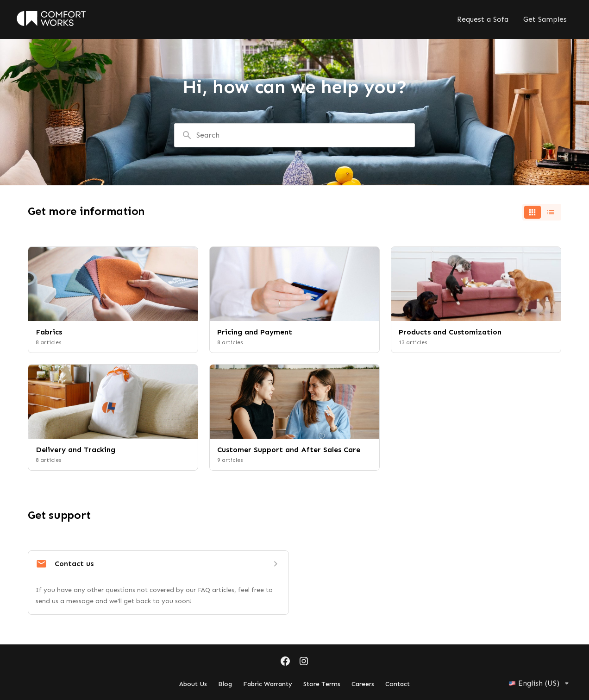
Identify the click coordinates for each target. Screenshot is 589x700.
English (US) (540, 683)
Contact (398, 684)
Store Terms (322, 684)
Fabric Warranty (268, 684)
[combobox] (294, 135)
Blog (225, 684)
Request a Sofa (483, 19)
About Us (193, 684)
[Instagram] (304, 662)
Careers (363, 684)
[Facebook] (285, 662)
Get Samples (545, 19)
